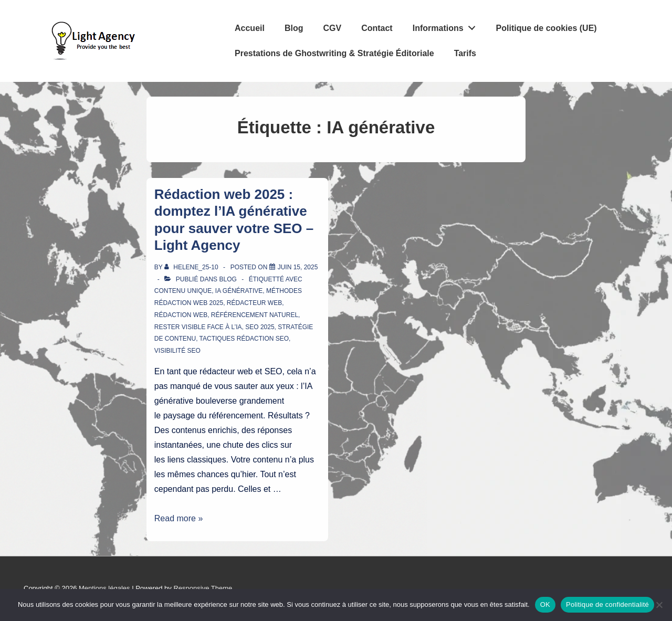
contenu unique (183, 291)
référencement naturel (255, 315)
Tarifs (465, 53)
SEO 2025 (260, 327)
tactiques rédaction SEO (244, 339)
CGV (332, 28)
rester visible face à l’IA (198, 327)
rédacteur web (254, 303)
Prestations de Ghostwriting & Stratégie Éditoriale (334, 53)
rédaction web (181, 315)
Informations (447, 26)
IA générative (239, 291)
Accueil (250, 28)
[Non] (659, 605)
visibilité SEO (177, 351)
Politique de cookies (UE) (547, 28)
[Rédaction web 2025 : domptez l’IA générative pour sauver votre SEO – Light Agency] (298, 267)
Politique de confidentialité (607, 604)
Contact (377, 28)
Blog (294, 28)
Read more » (179, 518)
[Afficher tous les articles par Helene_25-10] (192, 267)
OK (545, 604)
